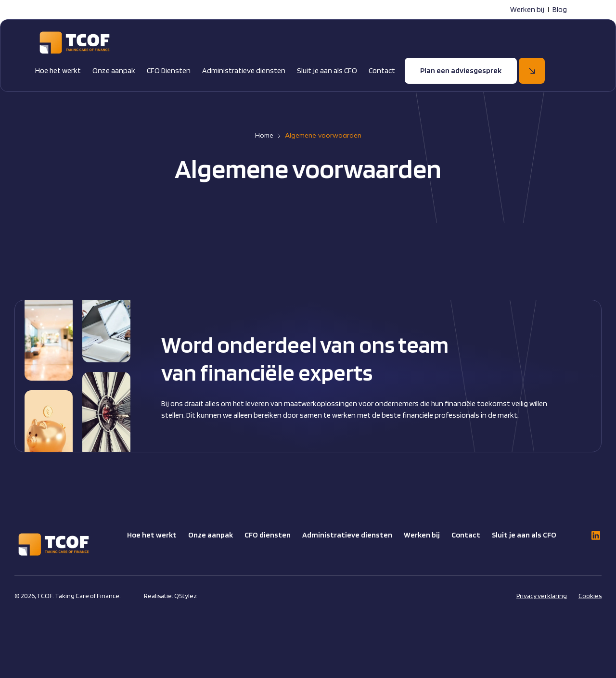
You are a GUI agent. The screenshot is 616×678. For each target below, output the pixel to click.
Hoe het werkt (58, 70)
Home (264, 135)
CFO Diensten (169, 70)
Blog (560, 9)
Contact (382, 70)
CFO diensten (268, 535)
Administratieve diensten (244, 70)
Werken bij (527, 9)
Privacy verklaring (542, 596)
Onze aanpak (114, 70)
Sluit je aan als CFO (327, 70)
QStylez (186, 596)
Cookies (590, 596)
